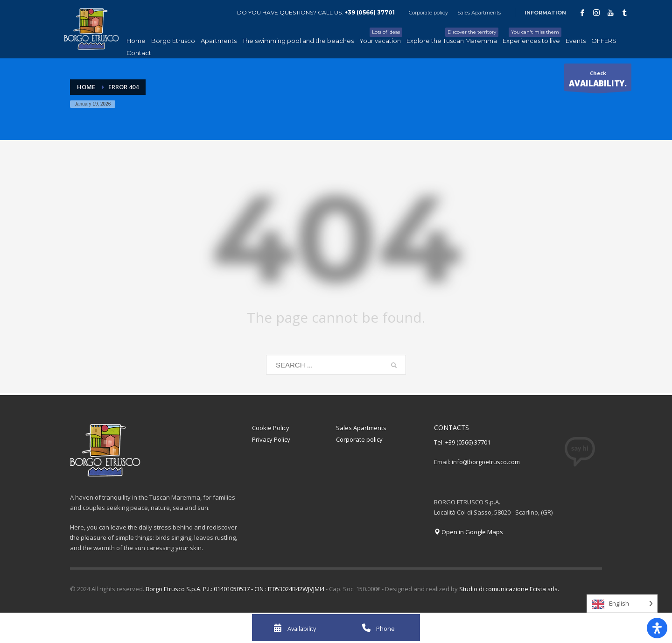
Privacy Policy (271, 439)
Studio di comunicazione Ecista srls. (509, 589)
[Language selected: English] (622, 604)
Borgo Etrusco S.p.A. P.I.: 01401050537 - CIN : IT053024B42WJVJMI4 (235, 589)
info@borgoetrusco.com (486, 462)
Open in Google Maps (469, 532)
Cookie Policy (271, 428)
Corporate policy (428, 13)
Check (598, 80)
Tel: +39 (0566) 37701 (462, 442)
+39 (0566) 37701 (370, 12)
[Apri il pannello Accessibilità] (657, 628)
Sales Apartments (479, 13)
